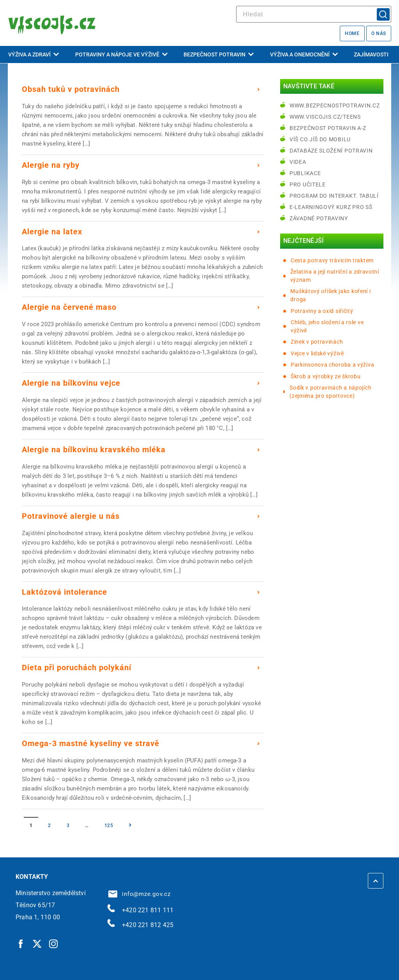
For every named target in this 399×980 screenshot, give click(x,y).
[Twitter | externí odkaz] (37, 943)
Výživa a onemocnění (304, 54)
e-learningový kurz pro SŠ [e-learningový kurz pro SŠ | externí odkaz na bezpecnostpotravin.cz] (331, 207)
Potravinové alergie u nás (71, 516)
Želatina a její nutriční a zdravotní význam (335, 276)
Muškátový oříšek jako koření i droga (330, 295)
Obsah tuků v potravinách (71, 89)
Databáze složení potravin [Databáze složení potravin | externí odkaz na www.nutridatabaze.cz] (331, 151)
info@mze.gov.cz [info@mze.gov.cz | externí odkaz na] (139, 894)
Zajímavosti (371, 54)
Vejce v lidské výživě (317, 353)
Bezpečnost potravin (219, 54)
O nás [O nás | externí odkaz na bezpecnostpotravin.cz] (379, 33)
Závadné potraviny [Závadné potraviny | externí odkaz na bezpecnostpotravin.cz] (319, 218)
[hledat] (314, 14)
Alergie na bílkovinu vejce (71, 383)
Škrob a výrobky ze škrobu (326, 376)
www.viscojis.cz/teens (325, 117)
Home (352, 33)
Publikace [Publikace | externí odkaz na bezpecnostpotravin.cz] (305, 173)
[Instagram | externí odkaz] (54, 943)
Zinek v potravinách (317, 342)
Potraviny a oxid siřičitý (322, 311)
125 (109, 825)
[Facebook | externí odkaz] (21, 943)
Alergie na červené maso (69, 307)
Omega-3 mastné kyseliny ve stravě (91, 743)
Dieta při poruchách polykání (77, 667)
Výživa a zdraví (34, 54)
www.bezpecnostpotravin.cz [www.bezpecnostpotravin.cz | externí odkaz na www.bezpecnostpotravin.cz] (335, 105)
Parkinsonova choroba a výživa (332, 365)
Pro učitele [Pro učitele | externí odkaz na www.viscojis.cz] (308, 184)
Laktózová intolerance (64, 592)
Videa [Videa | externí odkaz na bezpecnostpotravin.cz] (298, 162)
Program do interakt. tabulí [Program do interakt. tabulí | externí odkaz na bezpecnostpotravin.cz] (334, 196)
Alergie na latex (52, 232)
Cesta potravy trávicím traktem (332, 260)
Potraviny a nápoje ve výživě (121, 54)
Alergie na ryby (51, 165)
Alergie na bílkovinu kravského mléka (94, 450)
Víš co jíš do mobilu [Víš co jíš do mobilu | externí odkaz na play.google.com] (320, 139)
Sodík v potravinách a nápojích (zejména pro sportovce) (330, 392)
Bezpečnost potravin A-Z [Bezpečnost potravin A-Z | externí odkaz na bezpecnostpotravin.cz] (328, 128)
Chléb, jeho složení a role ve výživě (327, 326)
